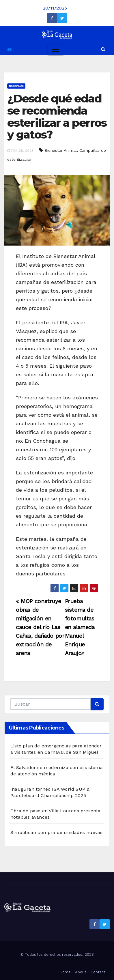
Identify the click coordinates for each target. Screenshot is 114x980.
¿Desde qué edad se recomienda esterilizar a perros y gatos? (57, 117)
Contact (98, 972)
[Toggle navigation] (56, 49)
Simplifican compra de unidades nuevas (56, 832)
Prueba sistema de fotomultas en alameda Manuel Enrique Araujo (80, 627)
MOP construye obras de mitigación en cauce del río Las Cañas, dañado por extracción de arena (40, 627)
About (81, 972)
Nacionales (16, 86)
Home (65, 972)
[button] (103, 49)
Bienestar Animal (61, 150)
